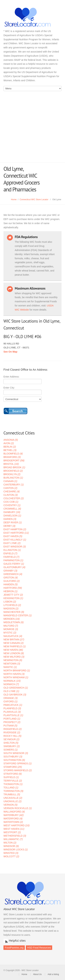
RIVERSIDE (12, 732)
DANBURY (12, 512)
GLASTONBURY (14, 567)
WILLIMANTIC (13, 839)
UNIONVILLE (12, 801)
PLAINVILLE (12, 712)
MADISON (11, 609)
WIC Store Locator (32, 17)
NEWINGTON (13, 660)
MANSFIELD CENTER (18, 615)
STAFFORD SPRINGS (18, 763)
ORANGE (11, 698)
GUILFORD (12, 581)
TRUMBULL (12, 794)
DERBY (9, 526)
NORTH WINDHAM (16, 677)
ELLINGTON (12, 550)
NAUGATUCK (13, 636)
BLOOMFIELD (13, 454)
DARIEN (10, 519)
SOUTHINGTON (14, 760)
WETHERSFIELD (15, 836)
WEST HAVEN (14, 829)
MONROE (11, 629)
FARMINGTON (13, 560)
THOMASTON (13, 784)
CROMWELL (12, 509)
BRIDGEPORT (14, 460)
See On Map (10, 352)
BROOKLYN (12, 474)
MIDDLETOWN (14, 622)
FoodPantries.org (14, 948)
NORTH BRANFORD (17, 670)
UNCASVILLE (13, 798)
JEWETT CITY (13, 595)
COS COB (11, 502)
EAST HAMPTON (15, 529)
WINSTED (11, 853)
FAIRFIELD (11, 557)
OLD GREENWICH (16, 688)
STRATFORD (13, 774)
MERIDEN (12, 619)
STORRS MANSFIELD (18, 770)
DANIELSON (12, 516)
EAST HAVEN (13, 536)
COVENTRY (12, 505)
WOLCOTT (11, 856)
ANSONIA (11, 440)
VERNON (10, 805)
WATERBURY (14, 815)
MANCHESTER (14, 612)
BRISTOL (11, 464)
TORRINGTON (13, 791)
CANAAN (10, 481)
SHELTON (11, 743)
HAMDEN (11, 584)
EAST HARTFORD (16, 533)
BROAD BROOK (14, 467)
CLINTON (11, 495)
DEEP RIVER (13, 522)
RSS (6, 941)
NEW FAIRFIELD (15, 646)
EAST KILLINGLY (15, 540)
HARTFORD (13, 588)
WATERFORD (13, 819)
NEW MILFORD (14, 657)
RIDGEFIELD (13, 729)
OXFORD (10, 701)
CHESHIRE (12, 491)
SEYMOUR (11, 739)
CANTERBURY (14, 485)
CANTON (10, 488)
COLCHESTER (14, 498)
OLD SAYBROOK (15, 695)
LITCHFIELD (12, 605)
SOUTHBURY (13, 757)
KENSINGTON (13, 598)
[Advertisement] (32, 129)
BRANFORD (12, 457)
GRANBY (10, 571)
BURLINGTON (13, 478)
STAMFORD (13, 767)
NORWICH (11, 684)
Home (14, 200)
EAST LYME (12, 543)
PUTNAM (10, 726)
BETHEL (10, 450)
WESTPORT (12, 832)
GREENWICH (13, 574)
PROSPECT (12, 722)
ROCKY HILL (12, 736)
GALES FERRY (14, 564)
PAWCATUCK (13, 705)
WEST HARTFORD (16, 825)
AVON (9, 443)
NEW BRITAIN (14, 640)
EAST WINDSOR (15, 547)
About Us (37, 974)
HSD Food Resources (39, 948)
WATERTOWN (13, 822)
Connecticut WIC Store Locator (34, 200)
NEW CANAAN (14, 643)
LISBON (10, 602)
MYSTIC (10, 633)
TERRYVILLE (13, 781)
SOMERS (11, 750)
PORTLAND (12, 719)
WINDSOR (11, 846)
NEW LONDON (14, 653)
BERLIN (10, 447)
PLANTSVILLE (13, 715)
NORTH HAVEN (14, 674)
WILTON (10, 843)
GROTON (11, 578)
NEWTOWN (12, 664)
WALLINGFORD (14, 812)
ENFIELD (10, 553)
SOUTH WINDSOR (16, 753)
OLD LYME (11, 691)
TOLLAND (11, 788)
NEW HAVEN (13, 650)
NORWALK (12, 681)
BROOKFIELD (13, 471)
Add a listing (53, 974)
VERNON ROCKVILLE (18, 808)
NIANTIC (10, 667)
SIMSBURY (12, 746)
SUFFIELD (11, 777)
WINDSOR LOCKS (16, 850)
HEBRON (10, 591)
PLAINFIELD (12, 708)
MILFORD (11, 626)
